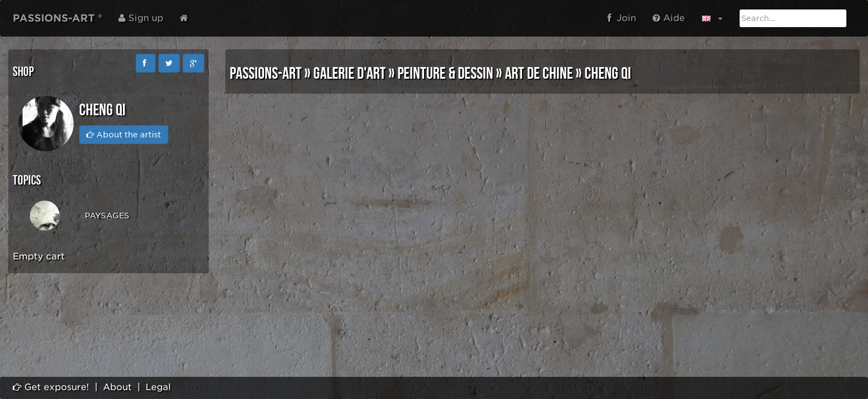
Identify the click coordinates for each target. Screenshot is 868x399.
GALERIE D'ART (350, 74)
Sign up (141, 18)
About (117, 387)
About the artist (124, 135)
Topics (27, 180)
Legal (158, 387)
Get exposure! (51, 387)
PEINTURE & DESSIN (445, 74)
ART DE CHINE (539, 74)
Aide (669, 18)
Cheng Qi (608, 74)
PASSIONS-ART (266, 74)
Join (622, 18)
